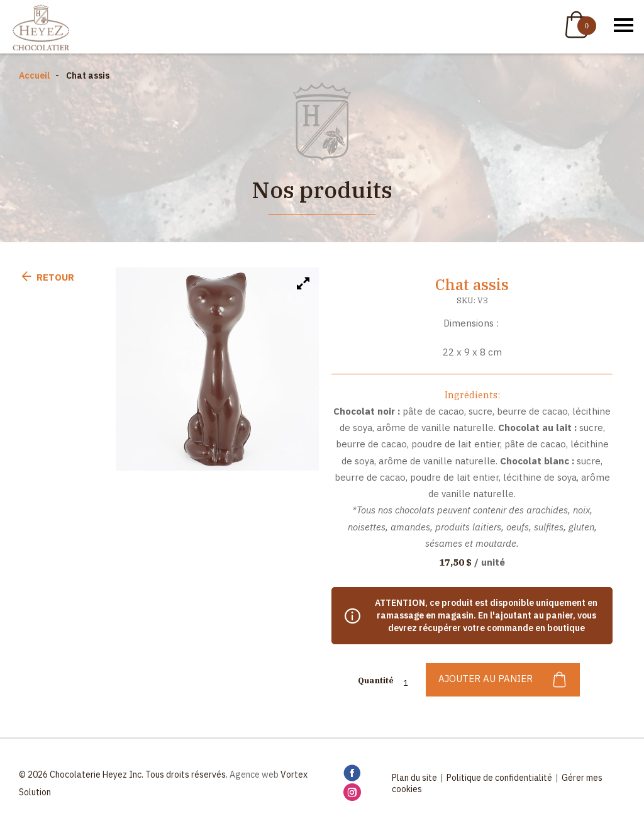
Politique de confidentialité (499, 778)
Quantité (376, 680)
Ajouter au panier (503, 680)
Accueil (34, 76)
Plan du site (414, 778)
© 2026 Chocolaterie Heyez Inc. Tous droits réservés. (123, 775)
